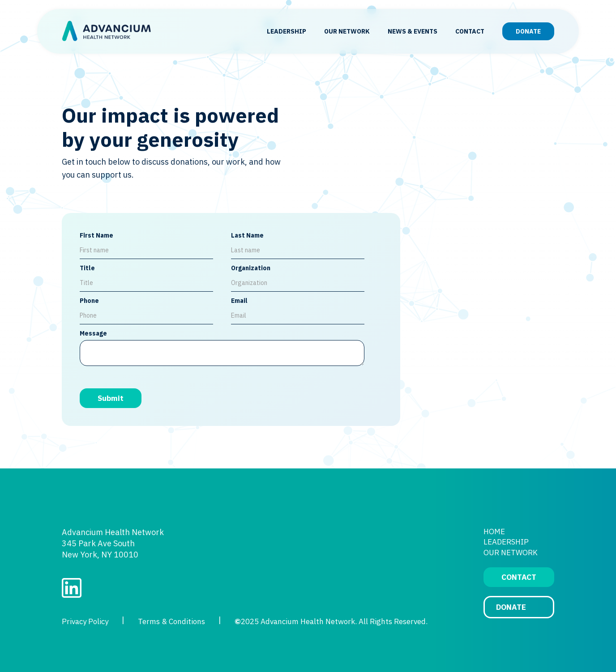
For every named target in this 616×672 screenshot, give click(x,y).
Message (93, 333)
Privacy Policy (85, 621)
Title (87, 268)
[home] (107, 32)
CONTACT (470, 31)
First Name (96, 235)
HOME (494, 532)
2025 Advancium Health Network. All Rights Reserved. (331, 621)
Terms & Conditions (171, 621)
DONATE (528, 31)
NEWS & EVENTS (413, 31)
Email (239, 301)
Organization (251, 268)
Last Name (247, 235)
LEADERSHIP (287, 31)
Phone (89, 301)
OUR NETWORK (347, 31)
